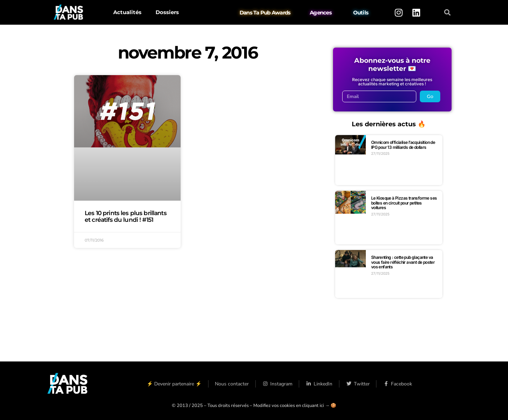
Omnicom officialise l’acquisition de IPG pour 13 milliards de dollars (403, 145)
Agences (321, 13)
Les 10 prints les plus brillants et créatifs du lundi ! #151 (126, 216)
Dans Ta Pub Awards (265, 13)
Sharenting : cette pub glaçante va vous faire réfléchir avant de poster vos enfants (403, 262)
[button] (447, 13)
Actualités (127, 12)
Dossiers (167, 12)
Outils (361, 13)
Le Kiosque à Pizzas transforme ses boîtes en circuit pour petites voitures (404, 203)
